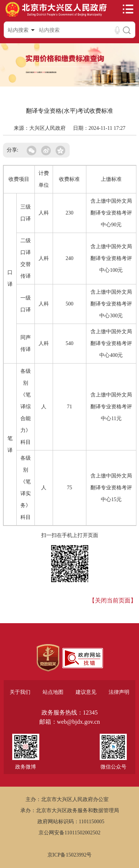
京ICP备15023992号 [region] (70, 855)
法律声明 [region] (119, 692)
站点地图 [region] (53, 692)
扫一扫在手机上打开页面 (70, 535)
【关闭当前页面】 (113, 600)
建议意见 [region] (86, 692)
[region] (48, 658)
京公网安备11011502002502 (69, 833)
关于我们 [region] (20, 692)
